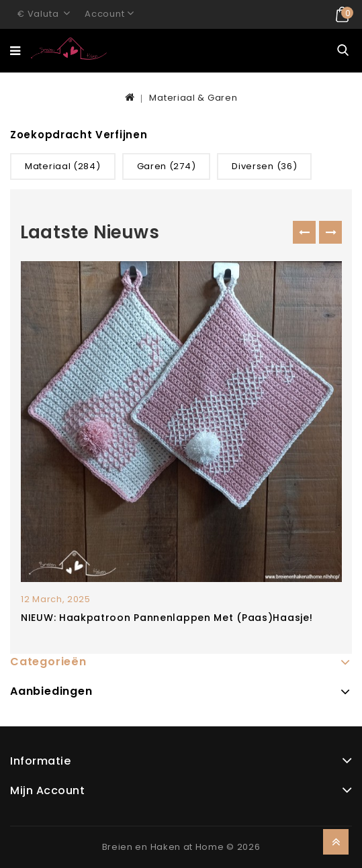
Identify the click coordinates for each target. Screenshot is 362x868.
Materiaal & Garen (193, 98)
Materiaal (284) (63, 166)
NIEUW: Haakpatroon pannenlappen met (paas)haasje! (167, 618)
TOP (336, 842)
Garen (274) (167, 166)
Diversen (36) (264, 166)
